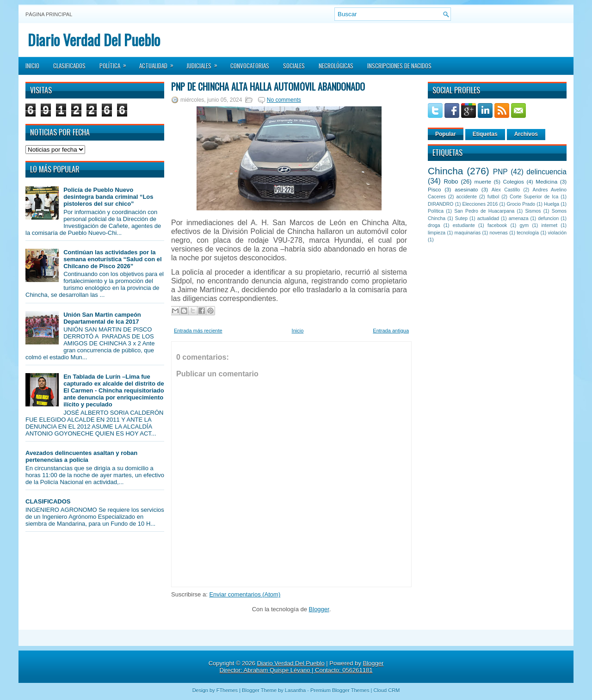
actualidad (488, 218)
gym (524, 225)
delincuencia (546, 172)
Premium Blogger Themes (340, 690)
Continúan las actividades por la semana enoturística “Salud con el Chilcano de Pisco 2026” (112, 259)
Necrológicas (336, 66)
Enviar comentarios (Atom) (245, 594)
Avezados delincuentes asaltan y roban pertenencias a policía (81, 456)
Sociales (294, 66)
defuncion (548, 218)
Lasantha (295, 690)
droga (434, 225)
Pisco (435, 189)
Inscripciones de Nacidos (399, 66)
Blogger (319, 609)
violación (557, 233)
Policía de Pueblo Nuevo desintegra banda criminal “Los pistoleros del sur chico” (108, 197)
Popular (446, 134)
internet (549, 225)
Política (116, 63)
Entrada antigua (391, 331)
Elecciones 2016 (480, 204)
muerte (483, 181)
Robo (451, 181)
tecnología (528, 233)
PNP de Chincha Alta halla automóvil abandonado (268, 86)
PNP (500, 172)
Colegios (513, 181)
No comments (284, 100)
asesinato (466, 189)
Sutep (461, 218)
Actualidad (159, 63)
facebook (497, 225)
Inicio (32, 66)
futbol (493, 197)
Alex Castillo (506, 190)
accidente (467, 197)
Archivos (526, 134)
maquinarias (468, 233)
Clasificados (69, 66)
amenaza (519, 218)
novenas (499, 233)
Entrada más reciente (198, 331)
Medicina (546, 181)
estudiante (464, 225)
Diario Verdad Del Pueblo (94, 40)
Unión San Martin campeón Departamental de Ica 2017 (102, 318)
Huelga (552, 204)
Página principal (49, 14)
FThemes (227, 690)
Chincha (445, 171)
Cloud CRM (386, 690)
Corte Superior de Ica (534, 197)
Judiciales (205, 63)
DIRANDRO (441, 204)
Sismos (533, 211)
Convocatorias (250, 66)
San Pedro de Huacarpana (484, 211)
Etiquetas (485, 134)
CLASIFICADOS (48, 501)
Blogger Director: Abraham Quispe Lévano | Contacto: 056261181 (302, 667)
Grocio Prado (521, 204)
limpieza (437, 233)
